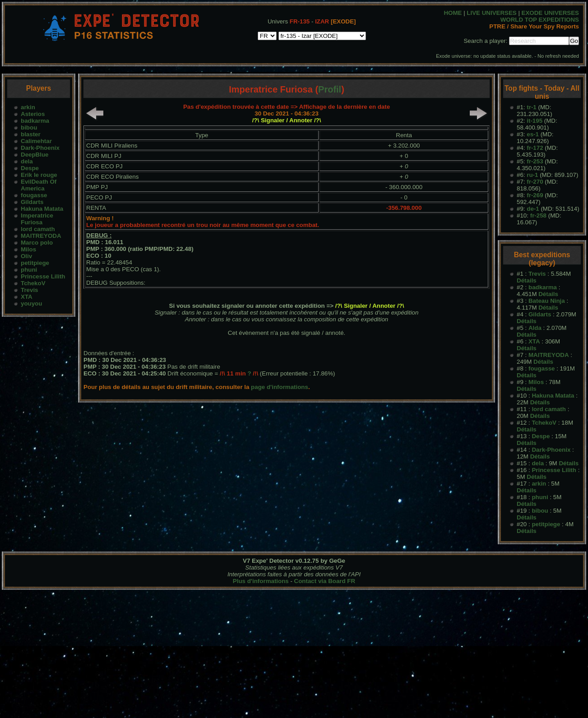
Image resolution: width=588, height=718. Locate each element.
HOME (453, 13)
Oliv (26, 256)
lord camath (38, 229)
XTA (27, 297)
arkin (28, 107)
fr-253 (535, 161)
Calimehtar (36, 141)
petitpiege (35, 263)
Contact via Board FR (325, 581)
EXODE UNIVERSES (550, 13)
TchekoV (33, 283)
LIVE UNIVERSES (491, 13)
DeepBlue (35, 155)
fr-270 (535, 182)
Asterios (33, 114)
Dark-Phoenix (40, 148)
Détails (527, 280)
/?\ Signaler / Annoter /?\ (287, 120)
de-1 (533, 209)
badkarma (35, 121)
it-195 (535, 121)
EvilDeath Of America (39, 185)
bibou (29, 127)
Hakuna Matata (42, 209)
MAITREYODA (41, 236)
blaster (31, 134)
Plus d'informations (261, 581)
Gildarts (32, 202)
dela (27, 161)
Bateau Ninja (547, 301)
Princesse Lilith (43, 276)
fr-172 (535, 148)
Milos (28, 249)
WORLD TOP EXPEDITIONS (540, 20)
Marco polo (37, 243)
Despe (30, 168)
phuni (29, 270)
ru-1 (532, 175)
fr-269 (535, 195)
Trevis (30, 290)
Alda (535, 328)
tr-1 (531, 107)
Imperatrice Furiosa (37, 219)
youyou (31, 303)
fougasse (34, 195)
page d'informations (280, 387)
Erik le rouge (39, 175)
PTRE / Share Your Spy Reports (534, 26)
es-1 (533, 134)
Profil (330, 89)
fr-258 (538, 215)
